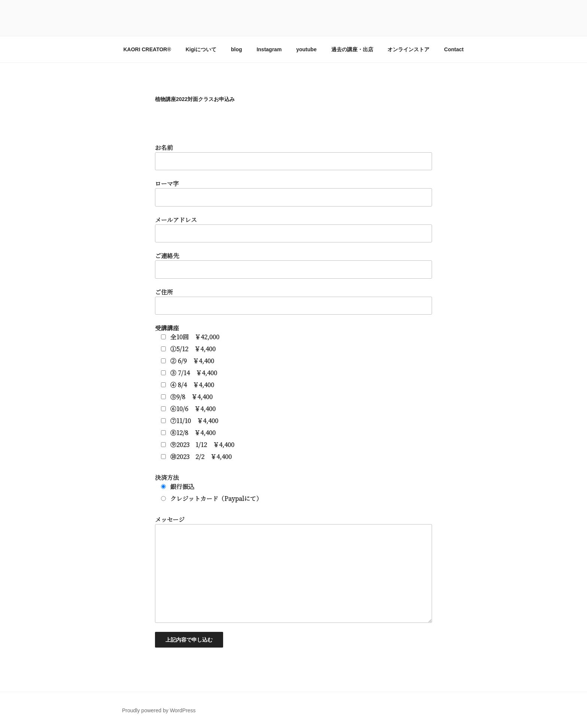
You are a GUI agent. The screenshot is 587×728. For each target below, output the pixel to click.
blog (237, 49)
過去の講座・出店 (352, 49)
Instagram (269, 49)
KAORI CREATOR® (147, 49)
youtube (306, 49)
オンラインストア (408, 49)
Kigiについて (201, 49)
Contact (454, 49)
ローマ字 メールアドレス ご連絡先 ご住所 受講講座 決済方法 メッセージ (293, 413)
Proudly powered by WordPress (159, 710)
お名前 (293, 395)
